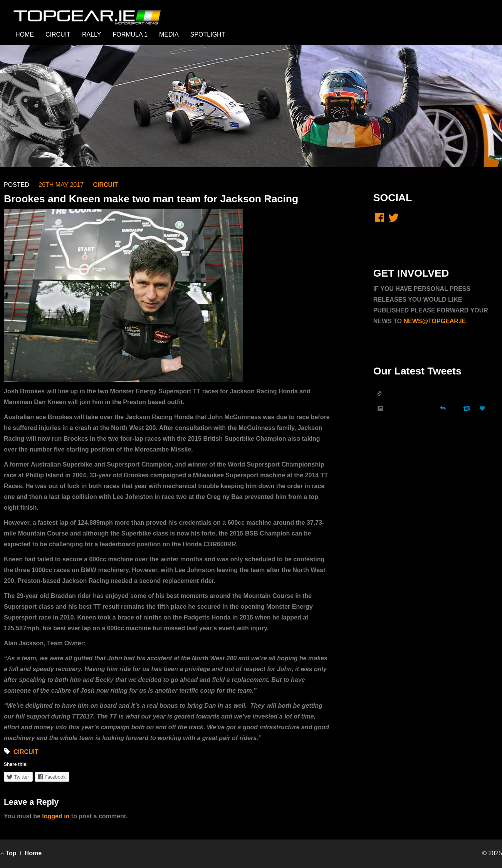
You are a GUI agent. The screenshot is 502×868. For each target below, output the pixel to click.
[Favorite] (483, 409)
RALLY (92, 34)
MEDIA (169, 34)
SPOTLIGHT (208, 34)
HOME (25, 34)
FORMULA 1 (130, 34)
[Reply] (443, 408)
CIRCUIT (58, 34)
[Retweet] (468, 408)
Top (8, 853)
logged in (56, 816)
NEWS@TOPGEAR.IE (435, 321)
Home (33, 853)
